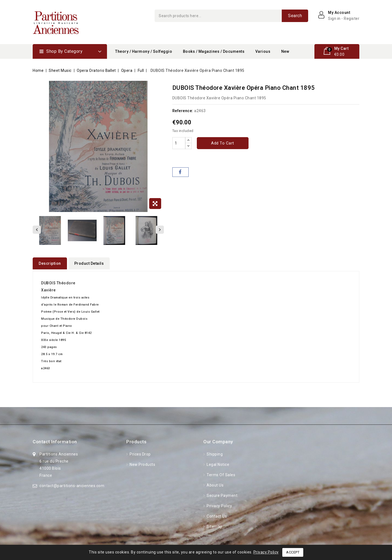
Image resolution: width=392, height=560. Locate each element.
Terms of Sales (221, 473)
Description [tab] (50, 263)
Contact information (55, 440)
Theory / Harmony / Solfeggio (144, 51)
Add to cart (223, 143)
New (285, 51)
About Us (215, 484)
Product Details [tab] (89, 263)
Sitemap (214, 525)
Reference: (183, 111)
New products (142, 463)
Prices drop (140, 453)
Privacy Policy (219, 504)
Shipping (214, 453)
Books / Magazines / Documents (214, 51)
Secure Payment (222, 494)
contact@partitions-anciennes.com (72, 484)
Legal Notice (218, 463)
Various (263, 51)
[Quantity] (179, 143)
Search (295, 16)
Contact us (216, 515)
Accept (293, 552)
